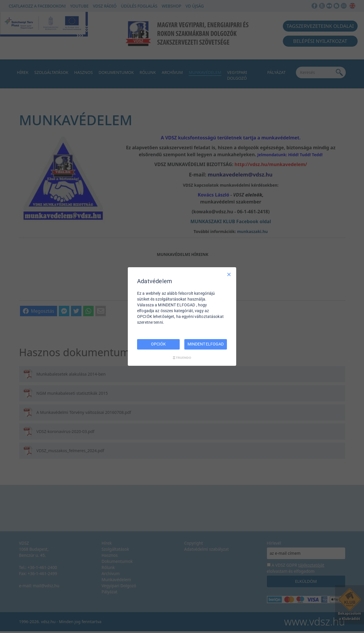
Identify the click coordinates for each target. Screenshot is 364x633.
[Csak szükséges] (229, 274)
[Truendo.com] (182, 358)
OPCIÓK (158, 344)
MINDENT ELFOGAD (205, 344)
